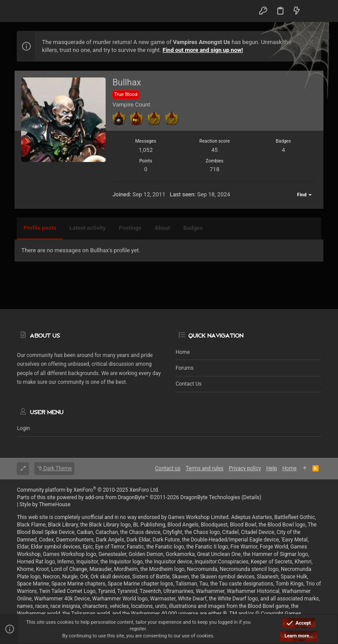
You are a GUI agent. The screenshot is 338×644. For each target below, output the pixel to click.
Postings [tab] (130, 228)
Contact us (189, 384)
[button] (26, 11)
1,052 (146, 150)
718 (215, 169)
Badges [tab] (193, 228)
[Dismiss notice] (310, 43)
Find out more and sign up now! (203, 50)
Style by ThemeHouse (45, 504)
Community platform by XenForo (88, 490)
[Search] (312, 11)
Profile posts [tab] (40, 228)
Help (272, 468)
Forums (185, 368)
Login (23, 428)
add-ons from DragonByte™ (117, 497)
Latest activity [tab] (88, 228)
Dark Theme (54, 468)
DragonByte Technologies (210, 497)
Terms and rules (205, 468)
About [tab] (163, 228)
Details (252, 497)
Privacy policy (245, 468)
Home (183, 352)
